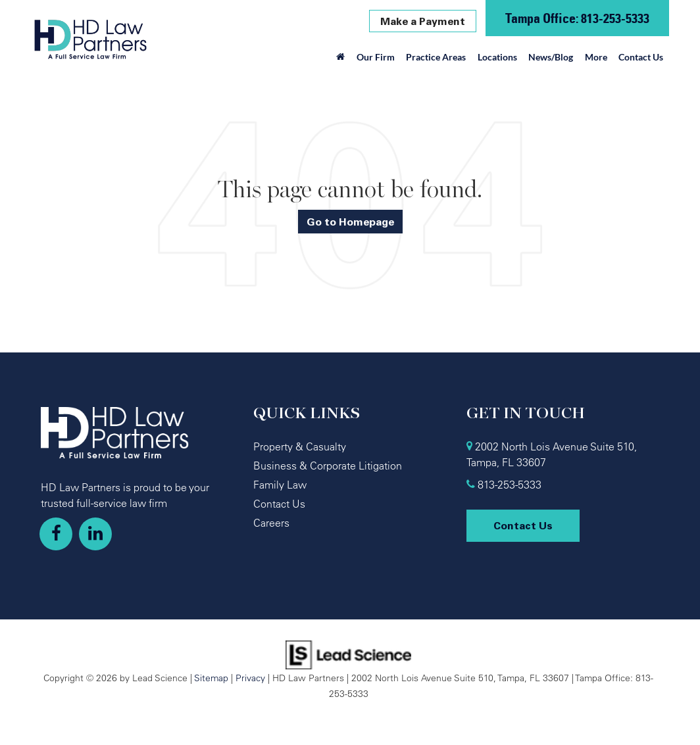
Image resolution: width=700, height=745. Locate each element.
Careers (271, 523)
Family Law (280, 485)
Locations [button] (497, 57)
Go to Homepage (350, 222)
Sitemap (211, 678)
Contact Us (641, 57)
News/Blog (551, 57)
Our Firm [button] (376, 57)
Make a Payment (423, 21)
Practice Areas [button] (436, 57)
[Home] (341, 60)
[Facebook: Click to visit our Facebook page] (56, 534)
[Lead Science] (348, 654)
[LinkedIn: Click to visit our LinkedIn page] (95, 534)
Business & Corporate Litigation (328, 466)
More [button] (596, 57)
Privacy (250, 678)
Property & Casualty (300, 446)
